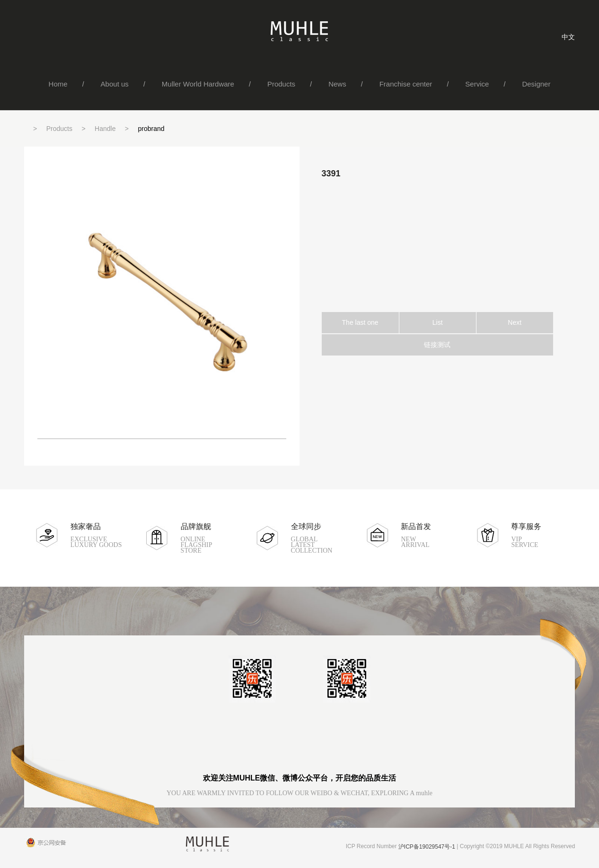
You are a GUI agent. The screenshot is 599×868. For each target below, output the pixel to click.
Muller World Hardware (198, 84)
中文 (568, 37)
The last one (360, 322)
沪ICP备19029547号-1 (427, 847)
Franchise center (406, 84)
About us (115, 84)
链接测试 (437, 345)
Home (58, 84)
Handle (105, 129)
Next (515, 322)
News (337, 84)
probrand (151, 129)
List (438, 322)
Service (477, 84)
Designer (536, 84)
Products (281, 84)
